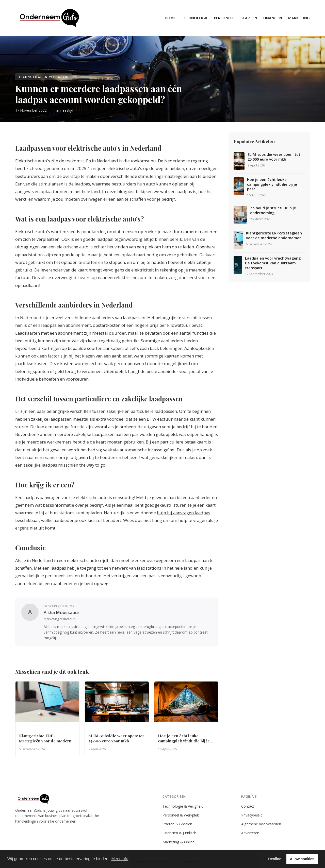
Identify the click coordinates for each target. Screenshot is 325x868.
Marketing (299, 18)
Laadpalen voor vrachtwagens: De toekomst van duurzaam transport (273, 263)
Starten (249, 18)
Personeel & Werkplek (181, 815)
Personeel (224, 18)
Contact (248, 806)
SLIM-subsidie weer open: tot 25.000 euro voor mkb (274, 157)
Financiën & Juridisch (179, 833)
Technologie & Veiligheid (183, 806)
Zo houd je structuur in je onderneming (273, 210)
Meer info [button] (120, 859)
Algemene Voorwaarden (261, 824)
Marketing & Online (178, 842)
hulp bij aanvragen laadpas (184, 513)
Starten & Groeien (177, 824)
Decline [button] (275, 859)
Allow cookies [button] (302, 859)
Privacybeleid (252, 815)
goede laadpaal (98, 239)
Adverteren (250, 833)
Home (170, 18)
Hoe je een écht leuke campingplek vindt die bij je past (272, 184)
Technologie (195, 18)
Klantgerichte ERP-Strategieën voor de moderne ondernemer (274, 236)
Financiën (273, 18)
